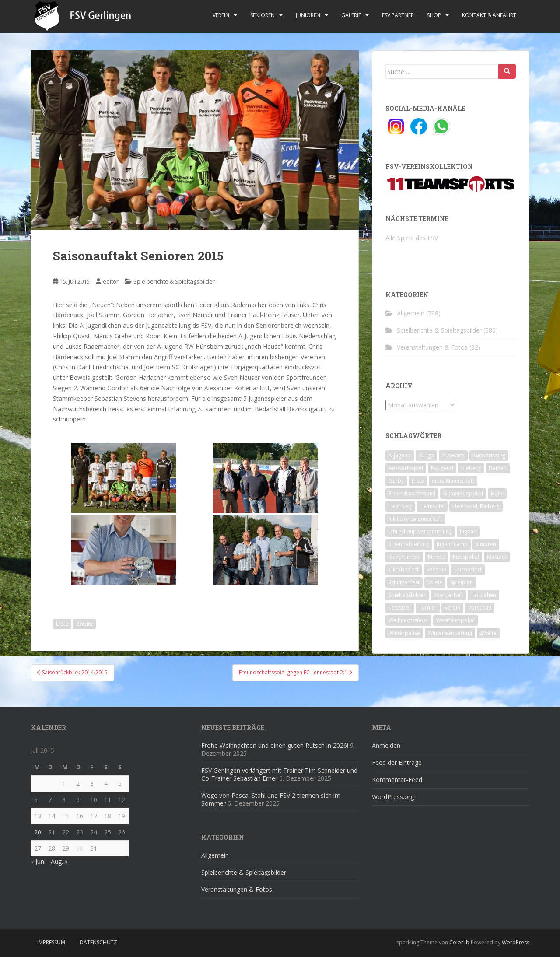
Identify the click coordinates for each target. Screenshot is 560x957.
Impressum (51, 942)
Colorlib (459, 942)
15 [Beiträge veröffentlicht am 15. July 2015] (66, 816)
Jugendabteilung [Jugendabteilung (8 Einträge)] (409, 544)
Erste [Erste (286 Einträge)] (418, 481)
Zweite (84, 624)
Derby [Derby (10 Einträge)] (396, 481)
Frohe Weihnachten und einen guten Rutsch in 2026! (275, 745)
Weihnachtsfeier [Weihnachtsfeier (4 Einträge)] (408, 620)
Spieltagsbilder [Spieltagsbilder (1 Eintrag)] (407, 595)
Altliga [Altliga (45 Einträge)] (426, 455)
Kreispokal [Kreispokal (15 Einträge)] (466, 557)
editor (111, 281)
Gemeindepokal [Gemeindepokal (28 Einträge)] (463, 493)
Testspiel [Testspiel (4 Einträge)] (400, 608)
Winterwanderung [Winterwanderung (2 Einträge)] (450, 633)
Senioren (262, 15)
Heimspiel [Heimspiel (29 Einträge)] (432, 506)
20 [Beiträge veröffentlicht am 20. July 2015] (38, 832)
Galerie (351, 15)
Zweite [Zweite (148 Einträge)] (488, 633)
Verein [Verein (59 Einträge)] (452, 608)
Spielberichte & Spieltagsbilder (174, 281)
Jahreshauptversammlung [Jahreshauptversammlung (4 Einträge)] (420, 531)
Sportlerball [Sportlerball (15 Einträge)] (448, 595)
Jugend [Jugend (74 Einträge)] (468, 531)
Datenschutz (98, 942)
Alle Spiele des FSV (412, 238)
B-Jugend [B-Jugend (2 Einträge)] (442, 468)
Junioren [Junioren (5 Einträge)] (486, 544)
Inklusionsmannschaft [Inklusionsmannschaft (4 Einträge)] (415, 519)
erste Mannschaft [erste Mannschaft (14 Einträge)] (453, 481)
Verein (221, 15)
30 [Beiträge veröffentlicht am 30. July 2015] (80, 848)
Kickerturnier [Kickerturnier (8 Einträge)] (404, 557)
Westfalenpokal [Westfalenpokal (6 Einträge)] (455, 620)
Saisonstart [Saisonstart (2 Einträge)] (468, 570)
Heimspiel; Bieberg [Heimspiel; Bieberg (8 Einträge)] (476, 506)
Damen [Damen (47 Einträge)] (498, 468)
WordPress (516, 942)
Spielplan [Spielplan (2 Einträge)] (462, 582)
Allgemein (411, 313)
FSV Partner (398, 15)
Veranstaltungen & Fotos (432, 347)
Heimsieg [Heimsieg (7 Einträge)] (400, 506)
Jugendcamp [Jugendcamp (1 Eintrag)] (452, 544)
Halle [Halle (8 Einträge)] (497, 493)
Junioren (308, 15)
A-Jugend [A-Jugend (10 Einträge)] (400, 455)
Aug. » (59, 861)
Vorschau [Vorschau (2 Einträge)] (480, 608)
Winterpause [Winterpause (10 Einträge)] (404, 633)
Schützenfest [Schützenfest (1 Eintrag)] (404, 582)
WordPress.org (393, 797)
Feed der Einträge (397, 762)
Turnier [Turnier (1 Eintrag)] (428, 608)
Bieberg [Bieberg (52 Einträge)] (471, 468)
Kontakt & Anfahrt (489, 15)
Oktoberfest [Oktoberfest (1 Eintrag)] (404, 570)
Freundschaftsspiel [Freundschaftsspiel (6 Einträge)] (412, 493)
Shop (434, 15)
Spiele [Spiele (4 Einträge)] (435, 582)
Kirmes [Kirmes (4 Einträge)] (436, 557)
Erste (62, 624)
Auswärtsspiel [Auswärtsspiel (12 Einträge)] (406, 468)
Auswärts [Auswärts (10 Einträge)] (453, 455)
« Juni (38, 861)
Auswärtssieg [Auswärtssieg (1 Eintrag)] (489, 455)
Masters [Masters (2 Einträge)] (497, 557)
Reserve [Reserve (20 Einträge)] (436, 570)
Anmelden (386, 745)
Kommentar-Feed (397, 780)
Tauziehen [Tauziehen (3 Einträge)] (483, 595)
